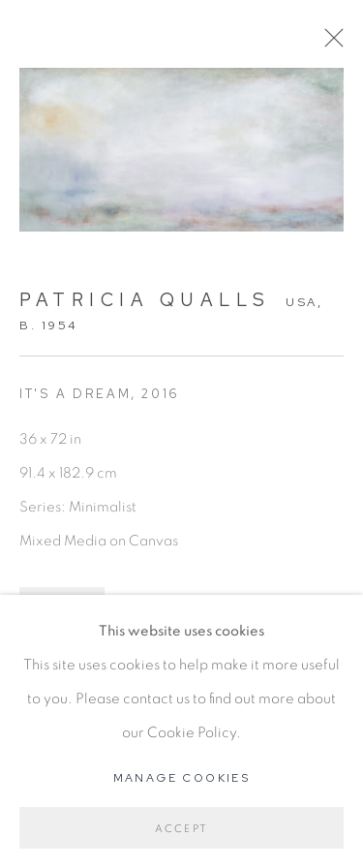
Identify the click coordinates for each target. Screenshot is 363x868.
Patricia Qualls (145, 300)
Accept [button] (181, 829)
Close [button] (329, 44)
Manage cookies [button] (182, 778)
